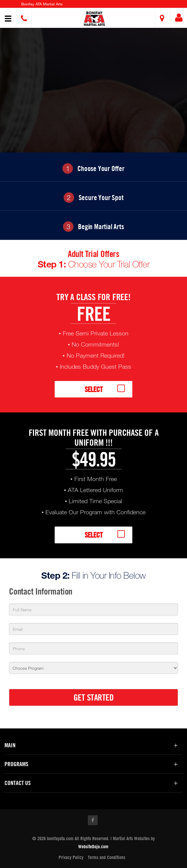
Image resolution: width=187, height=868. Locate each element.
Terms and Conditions (106, 857)
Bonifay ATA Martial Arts (42, 4)
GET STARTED (94, 697)
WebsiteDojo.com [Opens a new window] (93, 846)
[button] (94, 19)
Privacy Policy (71, 857)
